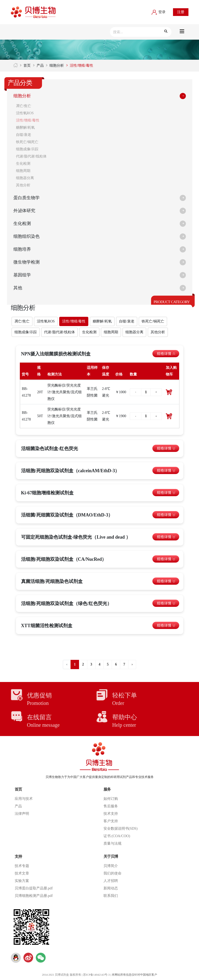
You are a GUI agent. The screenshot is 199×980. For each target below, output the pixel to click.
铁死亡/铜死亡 (27, 142)
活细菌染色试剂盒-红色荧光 (50, 449)
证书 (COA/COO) (117, 836)
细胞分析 (57, 65)
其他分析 (23, 185)
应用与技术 (24, 799)
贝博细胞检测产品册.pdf (34, 896)
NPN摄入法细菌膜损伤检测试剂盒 (56, 354)
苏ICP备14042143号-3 (97, 975)
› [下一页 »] (132, 664)
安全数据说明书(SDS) (121, 829)
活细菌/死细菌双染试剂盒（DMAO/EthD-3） (67, 515)
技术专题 (22, 866)
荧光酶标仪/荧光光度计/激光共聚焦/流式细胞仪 (65, 392)
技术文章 (22, 873)
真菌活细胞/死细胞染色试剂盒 (52, 581)
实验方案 (22, 881)
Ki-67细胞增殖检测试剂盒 (47, 493)
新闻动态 (111, 888)
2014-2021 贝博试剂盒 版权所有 (61, 975)
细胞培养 (23, 249)
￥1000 (121, 392)
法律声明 (22, 814)
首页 (27, 65)
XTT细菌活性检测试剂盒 (47, 626)
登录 (159, 12)
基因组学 (23, 275)
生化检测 (23, 164)
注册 (181, 12)
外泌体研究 (25, 211)
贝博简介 (111, 866)
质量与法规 (113, 843)
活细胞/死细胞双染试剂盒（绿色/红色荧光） (66, 603)
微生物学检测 (27, 262)
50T (40, 416)
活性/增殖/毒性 (28, 120)
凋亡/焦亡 (24, 106)
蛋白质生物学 (27, 198)
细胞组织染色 (27, 237)
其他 (18, 288)
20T (40, 392)
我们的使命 (113, 873)
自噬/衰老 (24, 135)
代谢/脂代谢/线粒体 (31, 156)
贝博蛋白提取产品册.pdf (34, 888)
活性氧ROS (25, 113)
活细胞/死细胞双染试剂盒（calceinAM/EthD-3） (70, 471)
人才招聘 (111, 881)
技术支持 (111, 814)
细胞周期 (23, 171)
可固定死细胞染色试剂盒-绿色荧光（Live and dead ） (76, 537)
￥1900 (121, 416)
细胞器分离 (25, 178)
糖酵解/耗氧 (25, 128)
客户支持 (111, 821)
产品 (40, 65)
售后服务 (111, 806)
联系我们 (111, 896)
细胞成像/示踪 (27, 149)
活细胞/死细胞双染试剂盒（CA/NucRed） (64, 559)
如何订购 (111, 799)
